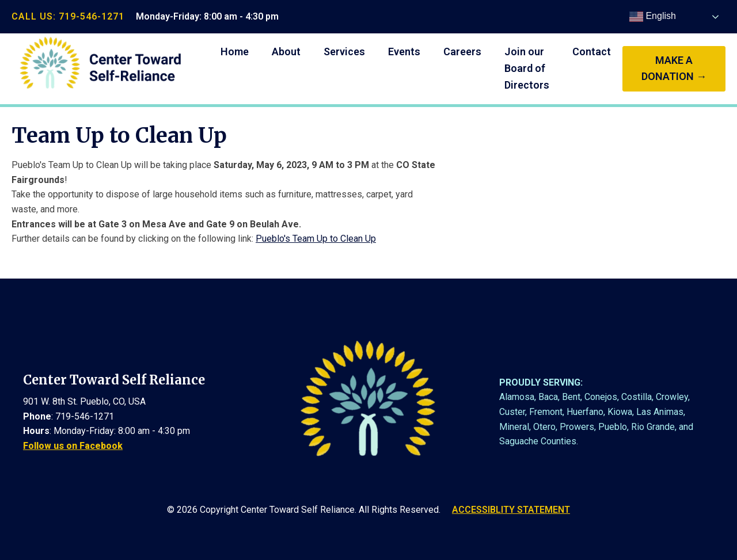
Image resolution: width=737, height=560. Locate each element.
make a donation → (674, 68)
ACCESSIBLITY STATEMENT (511, 510)
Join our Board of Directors (527, 68)
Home (235, 52)
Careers (462, 52)
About (286, 52)
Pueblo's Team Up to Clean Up (316, 239)
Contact (592, 52)
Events (404, 52)
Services (344, 52)
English (653, 17)
